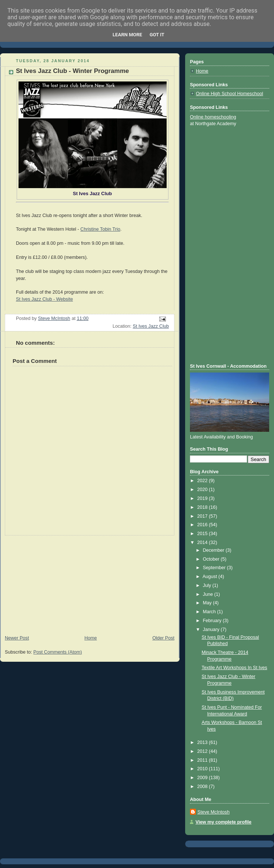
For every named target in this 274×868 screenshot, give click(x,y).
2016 (203, 525)
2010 (203, 769)
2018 (203, 507)
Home (91, 638)
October (212, 559)
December (214, 550)
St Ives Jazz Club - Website (44, 299)
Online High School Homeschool (230, 94)
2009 (203, 778)
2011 (203, 760)
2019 (203, 498)
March (210, 612)
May (208, 603)
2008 (203, 787)
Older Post (163, 638)
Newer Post (17, 638)
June (209, 594)
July (208, 585)
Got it (157, 35)
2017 (203, 516)
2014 (203, 542)
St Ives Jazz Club (151, 326)
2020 (203, 490)
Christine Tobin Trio (100, 229)
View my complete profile (223, 822)
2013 (203, 742)
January (212, 630)
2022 (203, 481)
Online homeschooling (213, 117)
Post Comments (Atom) (58, 652)
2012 (203, 751)
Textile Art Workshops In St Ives (235, 668)
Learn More (127, 35)
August (210, 577)
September (215, 568)
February (213, 621)
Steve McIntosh (213, 812)
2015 (203, 534)
